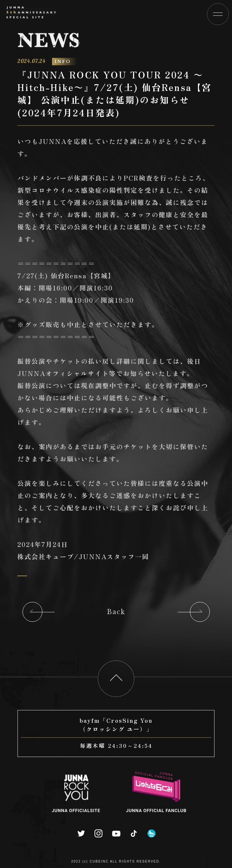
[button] (218, 14)
